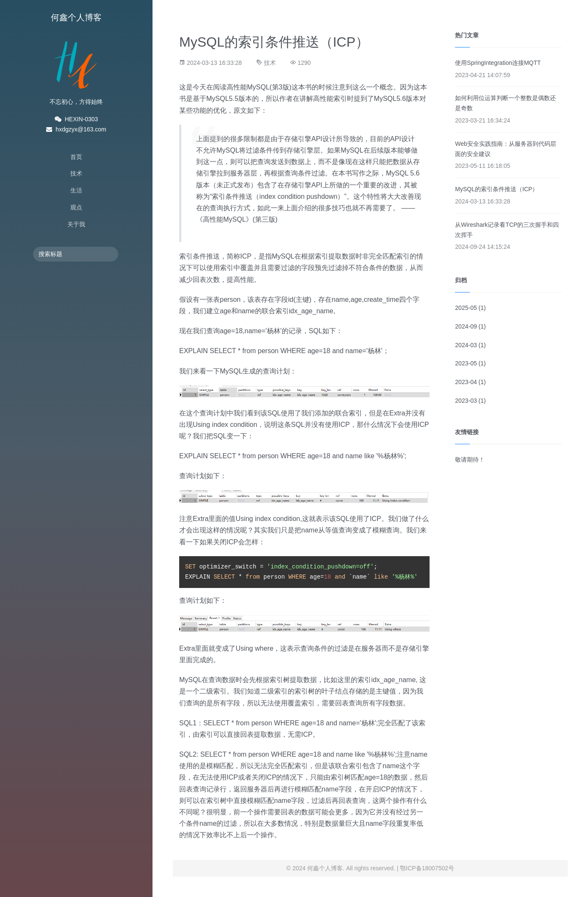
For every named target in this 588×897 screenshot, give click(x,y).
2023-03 (466, 401)
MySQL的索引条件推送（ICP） (496, 189)
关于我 (76, 224)
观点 (76, 207)
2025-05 (466, 308)
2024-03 (466, 345)
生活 (76, 190)
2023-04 (466, 382)
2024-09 (466, 326)
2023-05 (466, 363)
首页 (76, 157)
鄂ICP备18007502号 (427, 868)
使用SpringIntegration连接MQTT (498, 63)
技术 (76, 173)
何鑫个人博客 (76, 17)
